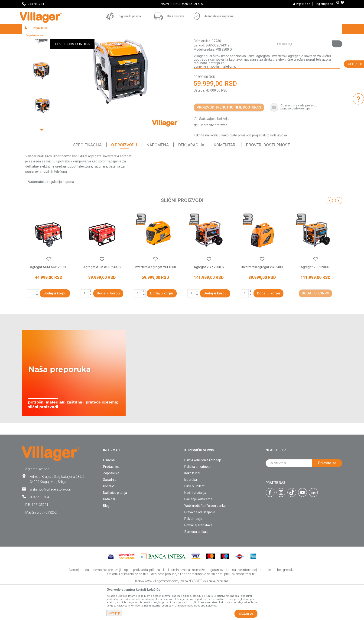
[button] (308, 29)
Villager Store (31, 39)
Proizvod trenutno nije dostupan (229, 141)
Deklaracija (191, 179)
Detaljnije (114, 613)
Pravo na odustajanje (200, 546)
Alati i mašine (81, 39)
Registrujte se (324, 4)
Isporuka (191, 514)
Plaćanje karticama (198, 533)
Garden (64, 39)
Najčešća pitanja (115, 527)
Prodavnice (111, 501)
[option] (182, 4)
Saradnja (110, 514)
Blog (106, 540)
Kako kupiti (192, 507)
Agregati (100, 39)
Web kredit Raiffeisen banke (205, 540)
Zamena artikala (196, 566)
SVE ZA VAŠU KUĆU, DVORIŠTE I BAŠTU (182, 4)
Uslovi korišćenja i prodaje (203, 494)
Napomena (158, 179)
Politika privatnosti (198, 501)
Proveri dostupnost (268, 179)
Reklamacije (193, 553)
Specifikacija (87, 179)
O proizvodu (124, 179)
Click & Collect (194, 520)
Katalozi (109, 533)
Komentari (225, 179)
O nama (109, 494)
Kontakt (109, 520)
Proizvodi (49, 39)
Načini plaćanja (195, 527)
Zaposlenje (111, 507)
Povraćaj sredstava (198, 559)
